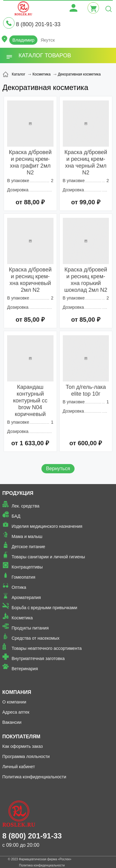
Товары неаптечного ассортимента (47, 648)
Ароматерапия (26, 597)
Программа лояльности (26, 756)
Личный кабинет (19, 767)
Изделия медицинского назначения (47, 526)
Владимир (23, 40)
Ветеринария (25, 669)
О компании (14, 702)
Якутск (48, 40)
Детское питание (29, 547)
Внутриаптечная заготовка (38, 658)
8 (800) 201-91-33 (38, 24)
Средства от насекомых (36, 638)
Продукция (18, 493)
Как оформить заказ (23, 746)
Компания (17, 692)
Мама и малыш (27, 536)
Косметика (22, 618)
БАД (16, 516)
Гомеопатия (24, 577)
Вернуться (58, 469)
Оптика (19, 587)
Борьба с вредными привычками (45, 608)
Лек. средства (26, 506)
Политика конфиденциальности (34, 777)
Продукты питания (30, 628)
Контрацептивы (27, 567)
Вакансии (12, 722)
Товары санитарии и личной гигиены (48, 557)
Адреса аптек (16, 712)
